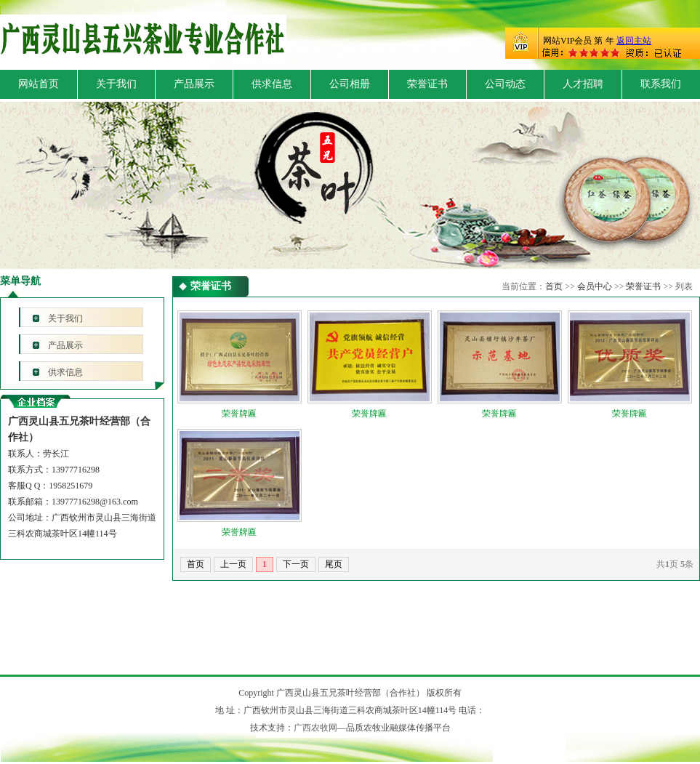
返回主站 (634, 41)
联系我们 (661, 84)
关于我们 (116, 84)
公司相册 (350, 84)
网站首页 (39, 84)
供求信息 (272, 84)
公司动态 (505, 84)
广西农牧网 (315, 728)
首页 (554, 286)
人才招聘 (583, 84)
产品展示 (194, 84)
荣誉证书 (427, 84)
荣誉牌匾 (239, 414)
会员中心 (595, 286)
